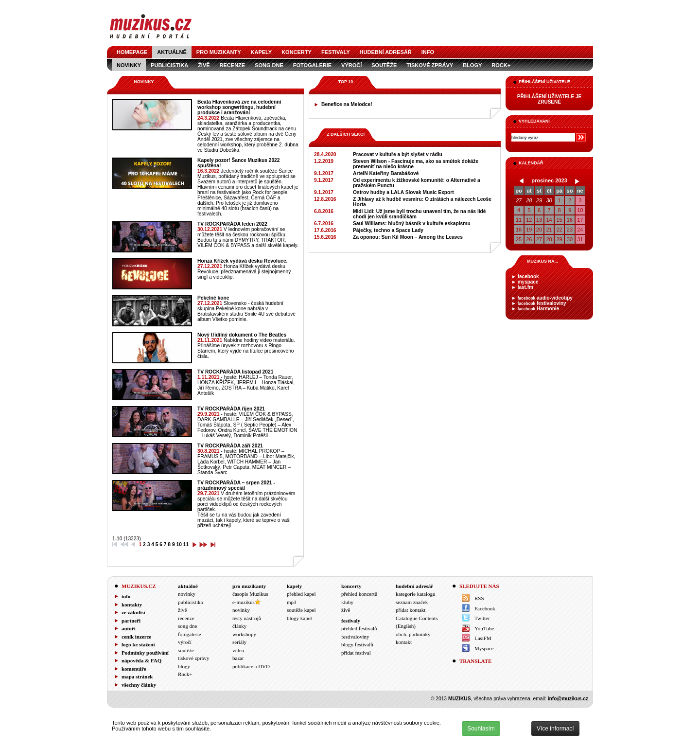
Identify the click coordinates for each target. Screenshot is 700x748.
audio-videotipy (545, 298)
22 (559, 230)
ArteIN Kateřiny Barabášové (386, 173)
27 (519, 200)
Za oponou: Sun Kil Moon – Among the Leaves (408, 237)
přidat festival (356, 653)
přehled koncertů (359, 594)
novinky (129, 65)
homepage (132, 52)
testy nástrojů (247, 618)
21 (549, 230)
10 (580, 210)
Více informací (555, 729)
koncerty (297, 52)
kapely (262, 52)
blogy (472, 65)
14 (549, 220)
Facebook (485, 608)
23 (570, 230)
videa (238, 650)
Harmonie (538, 309)
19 (529, 230)
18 (519, 230)
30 (549, 200)
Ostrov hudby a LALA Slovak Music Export (403, 192)
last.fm (525, 287)
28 (529, 200)
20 (539, 230)
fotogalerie (312, 65)
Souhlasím (481, 729)
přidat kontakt (411, 610)
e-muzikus (244, 602)
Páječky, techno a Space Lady (388, 230)
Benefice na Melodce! (347, 104)
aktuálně (172, 52)
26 (529, 239)
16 (570, 220)
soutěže (384, 65)
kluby (347, 602)
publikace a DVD (251, 666)
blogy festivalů (357, 644)
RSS (479, 598)
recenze (233, 65)
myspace (528, 282)
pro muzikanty (219, 52)
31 (580, 239)
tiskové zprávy (430, 65)
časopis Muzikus (250, 594)
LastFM (483, 638)
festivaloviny (542, 303)
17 (580, 220)
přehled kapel (301, 594)
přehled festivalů (359, 628)
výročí (351, 65)
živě (204, 65)
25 (519, 239)
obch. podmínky (413, 634)
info (428, 52)
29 (539, 200)
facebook (528, 276)
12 (529, 220)
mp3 (292, 602)
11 (519, 220)
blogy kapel (299, 618)
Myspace (484, 648)
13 (539, 220)
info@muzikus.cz (568, 699)
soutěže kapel (301, 610)
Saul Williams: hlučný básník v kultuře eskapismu (412, 223)
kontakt (404, 642)
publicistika (169, 65)
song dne (269, 65)
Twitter (482, 618)
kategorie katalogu (416, 594)
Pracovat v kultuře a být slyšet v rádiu (398, 154)
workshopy (244, 634)
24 (580, 230)
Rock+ (501, 65)
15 (559, 220)
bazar (238, 658)
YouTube (484, 628)
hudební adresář (386, 52)
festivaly (336, 52)
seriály (239, 642)
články (239, 626)
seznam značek (412, 602)
